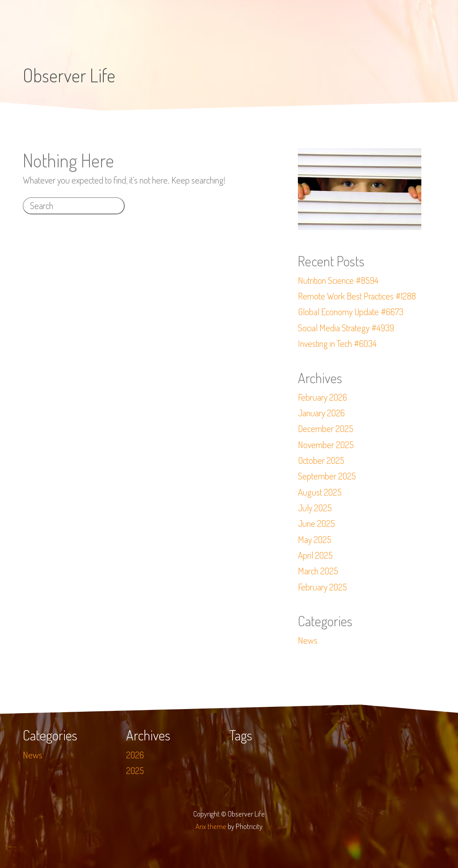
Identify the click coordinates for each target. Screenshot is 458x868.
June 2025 (316, 523)
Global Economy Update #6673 (351, 312)
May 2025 (315, 539)
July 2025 (315, 508)
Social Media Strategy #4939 (346, 328)
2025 (135, 770)
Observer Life (69, 75)
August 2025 (320, 492)
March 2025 (318, 571)
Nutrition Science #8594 (338, 280)
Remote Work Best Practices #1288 (357, 296)
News (308, 640)
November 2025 (326, 445)
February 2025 (322, 587)
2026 (135, 755)
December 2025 (326, 428)
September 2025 (327, 476)
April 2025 (315, 555)
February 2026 (322, 397)
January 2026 (321, 413)
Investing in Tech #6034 (337, 343)
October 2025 (321, 460)
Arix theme (211, 826)
